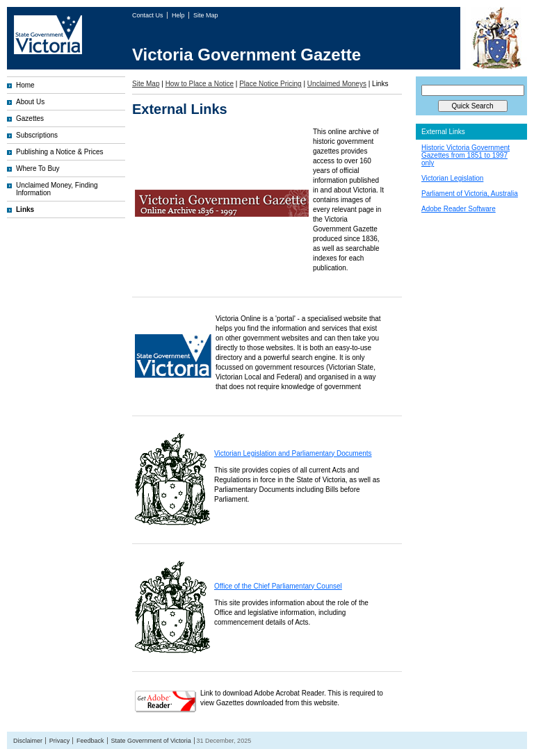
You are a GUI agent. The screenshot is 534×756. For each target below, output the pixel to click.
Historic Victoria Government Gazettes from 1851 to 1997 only (466, 155)
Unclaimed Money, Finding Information (57, 189)
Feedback (90, 741)
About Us (30, 102)
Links (25, 209)
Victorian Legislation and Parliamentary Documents (293, 453)
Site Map (206, 15)
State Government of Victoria (151, 741)
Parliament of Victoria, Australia (470, 194)
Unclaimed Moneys (337, 84)
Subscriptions (37, 135)
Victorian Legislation (452, 178)
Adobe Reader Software (459, 209)
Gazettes (30, 118)
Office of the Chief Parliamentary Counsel (278, 586)
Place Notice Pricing (270, 84)
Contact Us (148, 15)
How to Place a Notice (200, 84)
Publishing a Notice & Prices (60, 152)
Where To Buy (38, 169)
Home (25, 85)
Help (179, 15)
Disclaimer (28, 741)
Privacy (60, 741)
